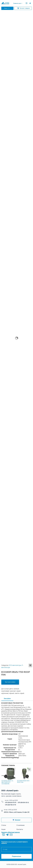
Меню (7, 8)
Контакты (20, 829)
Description (7, 699)
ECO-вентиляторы (15, 665)
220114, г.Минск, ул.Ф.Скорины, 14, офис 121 (17, 812)
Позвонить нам (17, 3)
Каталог (17, 820)
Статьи (4, 825)
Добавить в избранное (30, 665)
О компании (21, 825)
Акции (3, 829)
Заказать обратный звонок (11, 832)
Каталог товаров (23, 8)
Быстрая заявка (10, 682)
